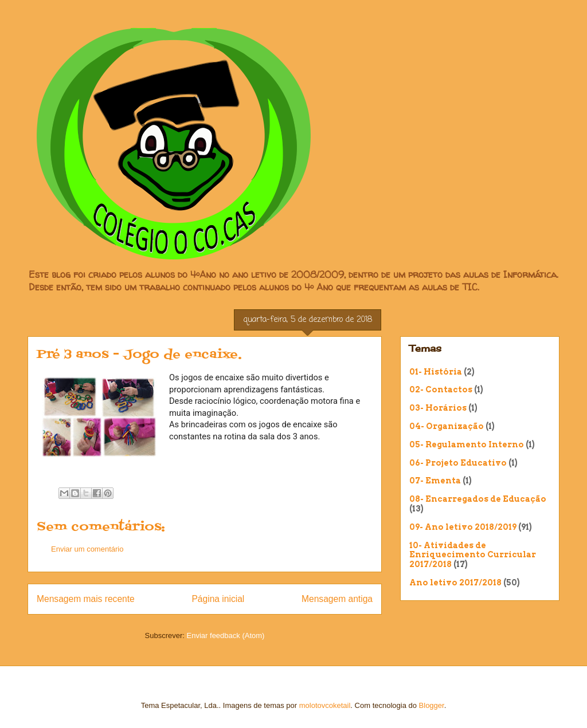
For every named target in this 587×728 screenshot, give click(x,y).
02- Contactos (441, 389)
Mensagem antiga (337, 599)
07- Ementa (435, 481)
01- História (436, 372)
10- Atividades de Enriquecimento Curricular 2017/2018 (473, 555)
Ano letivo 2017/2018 (455, 583)
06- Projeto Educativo (458, 463)
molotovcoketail (325, 705)
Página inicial (218, 599)
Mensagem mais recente (86, 599)
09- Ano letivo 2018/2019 (463, 527)
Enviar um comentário (87, 549)
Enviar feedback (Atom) (226, 635)
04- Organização (447, 426)
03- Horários (438, 408)
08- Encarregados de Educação (478, 499)
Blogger (432, 705)
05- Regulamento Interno (467, 444)
